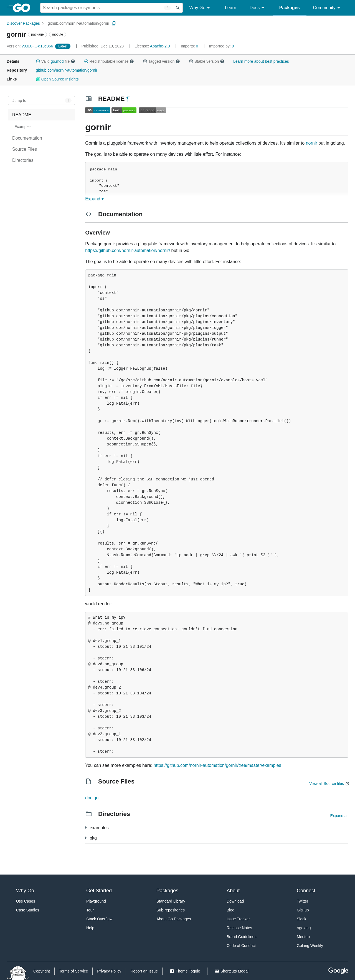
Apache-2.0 (160, 46)
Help (90, 928)
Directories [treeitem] (23, 160)
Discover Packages (23, 23)
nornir (312, 143)
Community (327, 8)
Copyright (42, 971)
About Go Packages (174, 919)
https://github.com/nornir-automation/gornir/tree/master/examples (217, 765)
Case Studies (28, 910)
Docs (258, 8)
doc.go (92, 798)
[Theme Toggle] (185, 971)
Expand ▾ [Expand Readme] (94, 199)
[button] (38, 61)
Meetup (303, 937)
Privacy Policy (109, 971)
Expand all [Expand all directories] (339, 816)
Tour (90, 910)
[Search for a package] (107, 8)
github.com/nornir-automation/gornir (78, 23)
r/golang (304, 928)
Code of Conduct (241, 946)
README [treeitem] (22, 115)
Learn (231, 8)
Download (235, 901)
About (233, 891)
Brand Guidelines (241, 937)
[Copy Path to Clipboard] (114, 23)
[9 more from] (86, 838)
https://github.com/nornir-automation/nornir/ (128, 250)
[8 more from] (86, 827)
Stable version (207, 61)
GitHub (303, 910)
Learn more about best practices (261, 61)
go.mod (57, 61)
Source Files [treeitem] (25, 149)
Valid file (55, 61)
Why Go (201, 8)
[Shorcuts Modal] (231, 971)
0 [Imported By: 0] (222, 46)
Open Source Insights (57, 79)
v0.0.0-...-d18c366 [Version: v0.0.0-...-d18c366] (30, 46)
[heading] (23, 8)
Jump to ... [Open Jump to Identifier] (21, 100)
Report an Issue (144, 971)
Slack (301, 919)
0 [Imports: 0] (190, 46)
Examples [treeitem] (23, 127)
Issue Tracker (238, 919)
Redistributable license (109, 61)
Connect (306, 891)
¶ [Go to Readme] (128, 99)
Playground (96, 901)
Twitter (302, 901)
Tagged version (161, 61)
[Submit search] (178, 8)
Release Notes (239, 928)
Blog (230, 910)
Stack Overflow (99, 919)
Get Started (99, 891)
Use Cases (26, 901)
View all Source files (327, 784)
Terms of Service (73, 971)
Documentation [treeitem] (27, 138)
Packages (290, 8)
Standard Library (171, 901)
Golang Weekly (310, 946)
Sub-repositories (171, 910)
